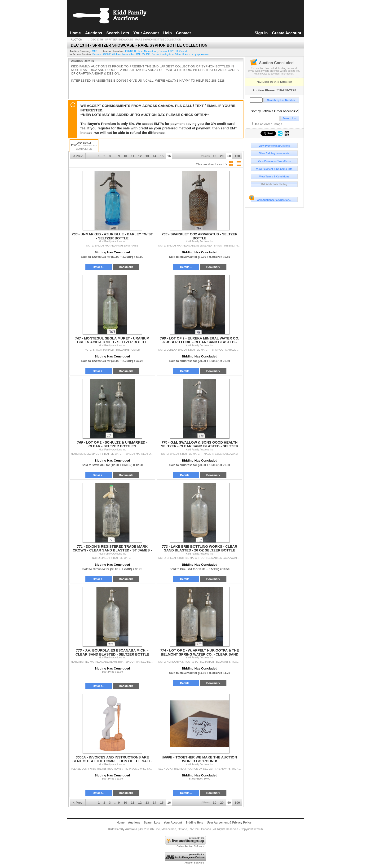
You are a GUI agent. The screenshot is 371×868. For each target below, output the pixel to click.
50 (229, 156)
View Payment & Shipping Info (274, 169)
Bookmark (126, 267)
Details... (99, 267)
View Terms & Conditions (274, 176)
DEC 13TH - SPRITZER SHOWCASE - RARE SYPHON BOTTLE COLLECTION (136, 40)
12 (140, 156)
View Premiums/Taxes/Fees (274, 161)
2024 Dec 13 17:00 (84, 146)
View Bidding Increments (274, 153)
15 (162, 156)
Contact (183, 33)
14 (155, 156)
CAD (95, 51)
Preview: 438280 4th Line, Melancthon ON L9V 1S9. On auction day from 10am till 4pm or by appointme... (152, 54)
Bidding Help (194, 823)
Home (75, 33)
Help (168, 33)
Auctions (94, 33)
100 (237, 156)
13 (147, 156)
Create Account (287, 33)
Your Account (146, 33)
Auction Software (194, 863)
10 (214, 156)
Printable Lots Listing (274, 184)
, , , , (156, 51)
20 (222, 156)
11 (133, 156)
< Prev (78, 156)
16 (169, 156)
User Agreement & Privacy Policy (229, 823)
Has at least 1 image (266, 124)
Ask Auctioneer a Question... (271, 199)
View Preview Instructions (274, 146)
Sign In (261, 33)
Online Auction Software (190, 846)
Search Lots (118, 33)
